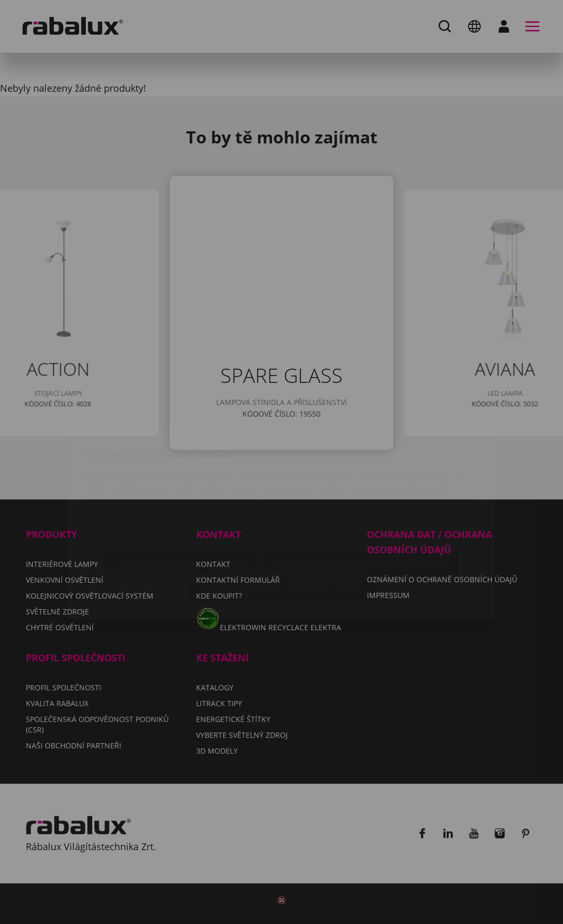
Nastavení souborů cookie (181, 501)
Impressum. (437, 470)
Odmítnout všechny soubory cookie (360, 501)
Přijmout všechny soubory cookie (282, 528)
